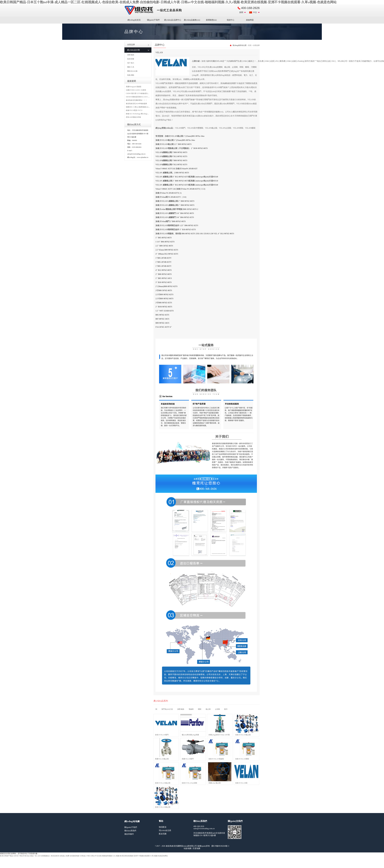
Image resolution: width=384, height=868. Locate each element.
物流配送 (163, 827)
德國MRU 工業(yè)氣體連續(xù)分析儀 (140, 107)
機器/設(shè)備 (132, 71)
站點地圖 (188, 848)
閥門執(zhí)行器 (167, 709)
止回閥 (217, 709)
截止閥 (208, 709)
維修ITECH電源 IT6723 (134, 110)
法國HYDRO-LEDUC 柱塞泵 (136, 90)
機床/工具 (131, 67)
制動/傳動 (131, 75)
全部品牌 (138, 45)
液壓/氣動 (131, 55)
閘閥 (200, 709)
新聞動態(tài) (211, 20)
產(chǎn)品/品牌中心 (173, 20)
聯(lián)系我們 (130, 831)
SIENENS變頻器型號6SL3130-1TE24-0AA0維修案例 (144, 97)
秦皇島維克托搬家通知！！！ (136, 100)
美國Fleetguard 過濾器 (134, 87)
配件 (226, 709)
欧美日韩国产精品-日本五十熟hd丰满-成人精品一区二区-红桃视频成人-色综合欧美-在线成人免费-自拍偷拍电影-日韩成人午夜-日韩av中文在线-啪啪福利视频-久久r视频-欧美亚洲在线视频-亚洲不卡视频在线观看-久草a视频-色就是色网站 (168, 2)
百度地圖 (196, 848)
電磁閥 (191, 709)
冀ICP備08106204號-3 (220, 846)
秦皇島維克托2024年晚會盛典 (136, 104)
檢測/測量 (131, 59)
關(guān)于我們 (153, 20)
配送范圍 (163, 834)
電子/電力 (131, 63)
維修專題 (250, 20)
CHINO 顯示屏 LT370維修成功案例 (138, 93)
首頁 (250, 45)
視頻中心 (231, 20)
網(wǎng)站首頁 (134, 20)
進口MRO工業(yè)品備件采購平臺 (154, 10)
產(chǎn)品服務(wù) (192, 20)
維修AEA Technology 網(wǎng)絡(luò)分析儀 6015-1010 (145, 114)
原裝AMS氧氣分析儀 (133, 117)
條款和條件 (129, 834)
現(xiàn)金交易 (165, 830)
